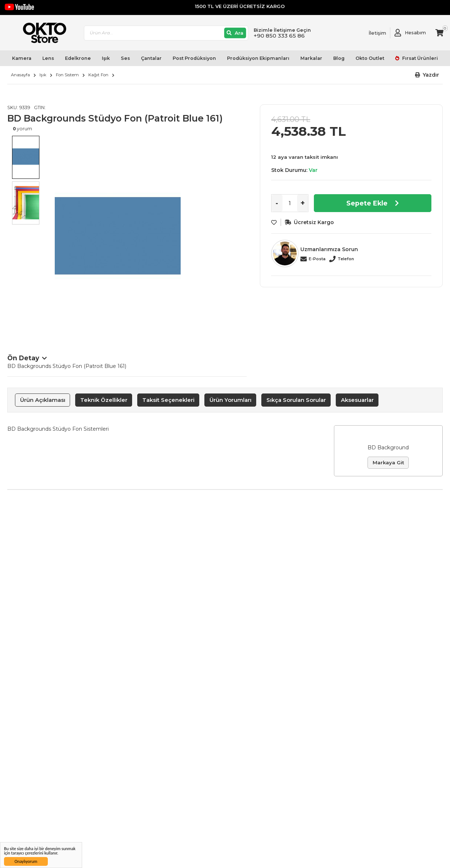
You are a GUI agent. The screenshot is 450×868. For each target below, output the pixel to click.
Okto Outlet (370, 58)
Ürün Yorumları (230, 400)
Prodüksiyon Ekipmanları (258, 58)
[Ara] (235, 33)
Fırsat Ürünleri (420, 58)
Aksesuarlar (357, 400)
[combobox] (166, 33)
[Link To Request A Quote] (372, 33)
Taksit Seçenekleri (168, 400)
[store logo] (41, 33)
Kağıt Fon (98, 75)
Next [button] (239, 243)
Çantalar (151, 58)
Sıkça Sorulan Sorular (296, 400)
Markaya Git (388, 462)
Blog (339, 58)
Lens (48, 58)
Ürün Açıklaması (43, 400)
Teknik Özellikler (104, 400)
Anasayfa (20, 75)
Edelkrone (78, 58)
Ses (125, 58)
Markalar (311, 58)
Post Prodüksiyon (194, 58)
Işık (106, 58)
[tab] (43, 400)
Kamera (22, 58)
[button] (427, 75)
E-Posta (317, 259)
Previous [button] (15, 243)
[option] (145, 236)
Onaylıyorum (26, 861)
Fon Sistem (67, 75)
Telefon (346, 259)
